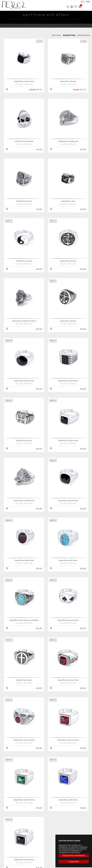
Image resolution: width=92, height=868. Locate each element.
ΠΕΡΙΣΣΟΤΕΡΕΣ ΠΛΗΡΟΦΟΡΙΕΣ (74, 856)
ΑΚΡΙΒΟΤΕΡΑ (84, 35)
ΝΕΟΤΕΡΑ (56, 35)
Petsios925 (14, 5)
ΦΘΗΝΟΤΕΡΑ (69, 35)
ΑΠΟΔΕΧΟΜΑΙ (74, 862)
